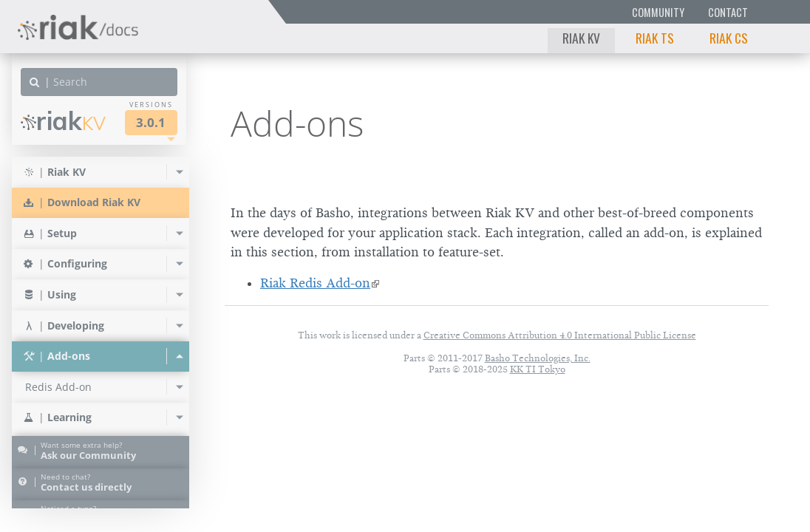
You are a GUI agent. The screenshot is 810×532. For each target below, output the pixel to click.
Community (658, 12)
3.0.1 (151, 122)
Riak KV (581, 38)
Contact (728, 12)
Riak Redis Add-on (315, 283)
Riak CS (729, 38)
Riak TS (655, 38)
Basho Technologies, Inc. (538, 358)
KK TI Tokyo (538, 369)
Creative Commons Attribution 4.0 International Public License (560, 335)
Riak (63, 121)
